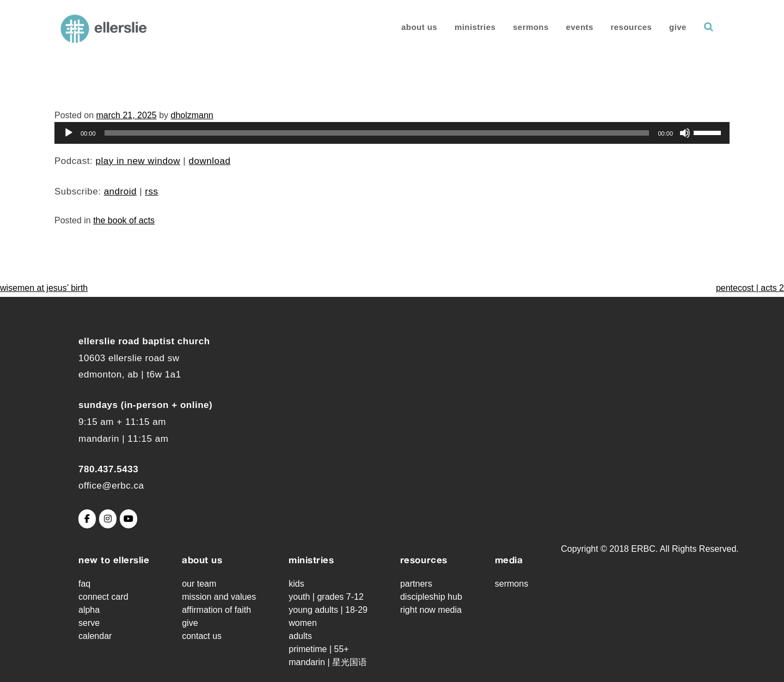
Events (573, 27)
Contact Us (202, 636)
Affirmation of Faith (216, 610)
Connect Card (103, 597)
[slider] (377, 133)
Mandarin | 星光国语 (328, 662)
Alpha (89, 610)
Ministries (468, 27)
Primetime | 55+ (318, 649)
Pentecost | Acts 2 (750, 288)
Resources (625, 27)
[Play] (69, 133)
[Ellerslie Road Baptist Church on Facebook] (87, 519)
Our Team (199, 584)
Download (210, 161)
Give (671, 27)
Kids (296, 584)
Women (303, 623)
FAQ (84, 584)
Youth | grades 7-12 (326, 597)
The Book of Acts (124, 220)
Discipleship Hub (431, 597)
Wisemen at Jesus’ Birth (44, 288)
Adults (300, 636)
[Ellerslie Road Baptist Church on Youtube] (128, 519)
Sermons (524, 27)
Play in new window (138, 161)
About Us (413, 27)
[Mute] (685, 133)
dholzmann (192, 115)
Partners (416, 584)
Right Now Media (431, 610)
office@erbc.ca (111, 486)
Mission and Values (219, 597)
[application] (392, 133)
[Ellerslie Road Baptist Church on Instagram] (108, 519)
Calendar (95, 636)
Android (120, 191)
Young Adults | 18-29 (328, 610)
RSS (151, 191)
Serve (89, 623)
